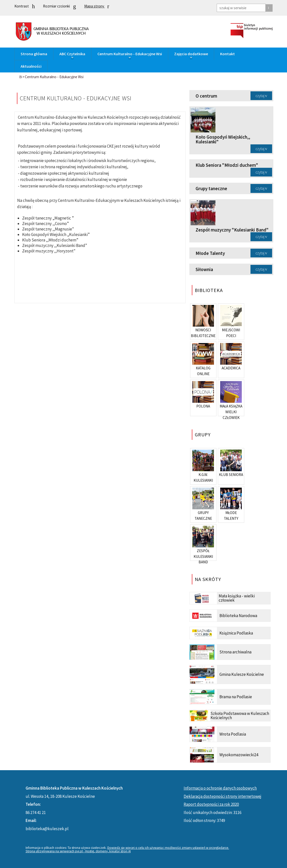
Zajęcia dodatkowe (191, 55)
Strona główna (34, 54)
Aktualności (31, 66)
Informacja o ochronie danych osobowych (220, 788)
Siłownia (204, 269)
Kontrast (25, 7)
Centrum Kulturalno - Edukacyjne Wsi (130, 55)
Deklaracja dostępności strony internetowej (223, 796)
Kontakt (227, 54)
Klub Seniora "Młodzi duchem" (227, 165)
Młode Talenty (210, 253)
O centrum (206, 96)
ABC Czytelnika (72, 55)
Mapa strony (97, 6)
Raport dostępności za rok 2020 (211, 804)
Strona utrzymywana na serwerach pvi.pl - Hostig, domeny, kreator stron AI (78, 851)
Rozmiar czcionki (59, 7)
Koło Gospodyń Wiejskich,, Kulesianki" (223, 139)
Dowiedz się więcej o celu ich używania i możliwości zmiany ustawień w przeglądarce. (168, 848)
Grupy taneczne (211, 189)
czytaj (260, 96)
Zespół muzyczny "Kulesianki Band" (232, 230)
